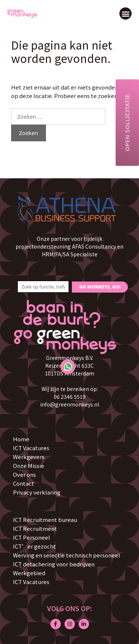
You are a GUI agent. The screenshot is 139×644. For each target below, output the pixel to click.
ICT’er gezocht (34, 546)
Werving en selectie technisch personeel (67, 555)
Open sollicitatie (127, 122)
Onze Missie (29, 466)
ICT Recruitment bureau (45, 520)
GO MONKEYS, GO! (100, 287)
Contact (24, 483)
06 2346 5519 (70, 397)
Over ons (24, 474)
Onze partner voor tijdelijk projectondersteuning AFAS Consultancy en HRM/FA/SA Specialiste (69, 246)
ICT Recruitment (35, 528)
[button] (125, 14)
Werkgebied (29, 573)
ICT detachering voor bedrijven (54, 564)
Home (21, 439)
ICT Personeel (32, 537)
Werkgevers (29, 457)
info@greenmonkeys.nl (69, 404)
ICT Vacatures (31, 448)
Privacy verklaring (37, 492)
